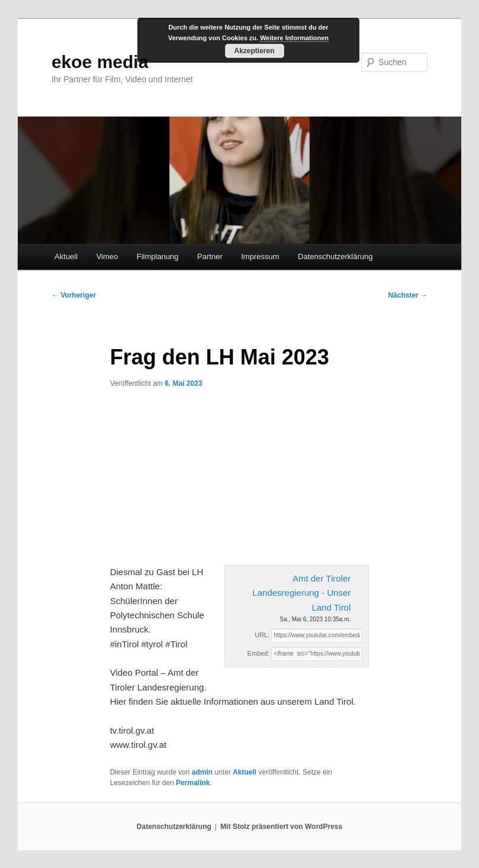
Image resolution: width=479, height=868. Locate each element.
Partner (210, 256)
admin (202, 772)
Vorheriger (74, 295)
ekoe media (100, 62)
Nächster (408, 295)
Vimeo (107, 256)
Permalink (193, 783)
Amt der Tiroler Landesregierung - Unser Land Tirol (301, 593)
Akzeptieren (254, 51)
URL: (262, 635)
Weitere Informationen (294, 38)
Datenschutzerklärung (335, 256)
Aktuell (66, 256)
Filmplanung (158, 256)
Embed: (258, 653)
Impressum (260, 256)
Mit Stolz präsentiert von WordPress (281, 827)
